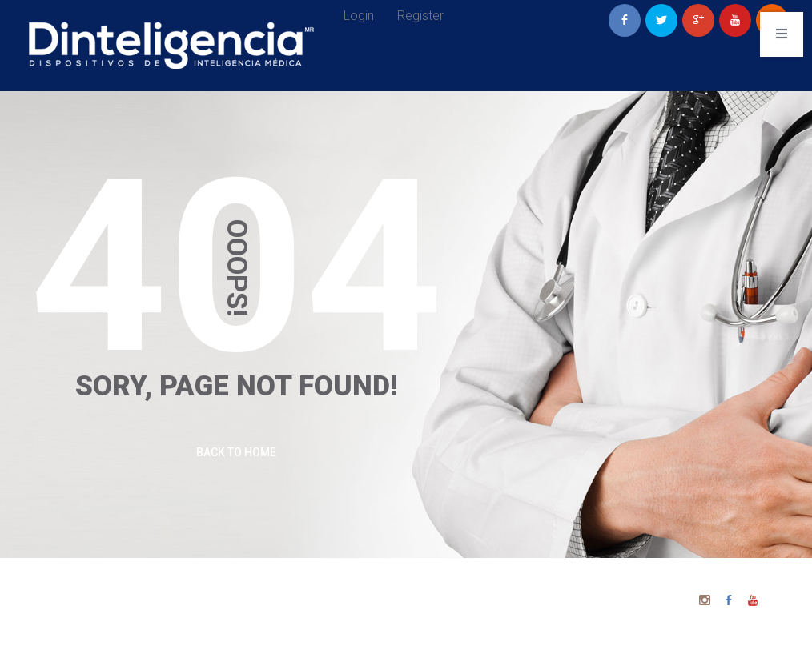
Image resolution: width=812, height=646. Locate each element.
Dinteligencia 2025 (480, 590)
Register (420, 16)
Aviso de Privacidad (481, 614)
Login (359, 16)
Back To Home (236, 452)
